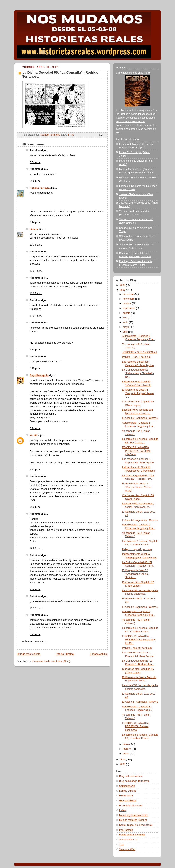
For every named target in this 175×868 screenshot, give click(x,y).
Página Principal (65, 654)
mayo (126, 327)
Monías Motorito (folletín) (133, 820)
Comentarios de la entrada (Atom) (51, 661)
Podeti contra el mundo (132, 835)
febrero (127, 749)
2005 (123, 764)
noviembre (129, 299)
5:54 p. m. (35, 162)
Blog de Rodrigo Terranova (134, 781)
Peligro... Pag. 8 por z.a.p (136, 357)
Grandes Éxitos (128, 801)
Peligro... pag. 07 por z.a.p (137, 549)
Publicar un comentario (34, 641)
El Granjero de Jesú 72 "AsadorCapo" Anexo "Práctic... (136, 574)
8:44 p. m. (35, 222)
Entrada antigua (99, 654)
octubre (127, 303)
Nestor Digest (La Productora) (136, 825)
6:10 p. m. (35, 350)
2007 (123, 290)
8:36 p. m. (35, 181)
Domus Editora (127, 791)
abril (126, 332)
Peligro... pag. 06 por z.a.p (137, 648)
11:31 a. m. (36, 316)
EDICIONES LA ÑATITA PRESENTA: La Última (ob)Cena (136, 451)
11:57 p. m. (36, 608)
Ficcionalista (126, 796)
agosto (127, 313)
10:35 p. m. (36, 245)
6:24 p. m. (35, 428)
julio (125, 318)
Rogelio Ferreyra (40, 188)
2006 (123, 760)
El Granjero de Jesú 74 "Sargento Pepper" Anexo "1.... (138, 393)
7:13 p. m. (35, 634)
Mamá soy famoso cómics (134, 815)
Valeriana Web (127, 849)
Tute (122, 845)
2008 (123, 285)
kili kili (34, 435)
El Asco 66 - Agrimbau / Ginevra (140, 702)
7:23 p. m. (35, 470)
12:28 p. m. (36, 548)
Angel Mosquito (39, 375)
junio (126, 322)
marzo (127, 744)
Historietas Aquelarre (131, 806)
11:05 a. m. (36, 293)
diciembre (129, 294)
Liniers (34, 229)
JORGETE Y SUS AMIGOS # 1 (140, 352)
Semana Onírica (128, 840)
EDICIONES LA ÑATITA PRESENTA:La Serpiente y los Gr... (139, 640)
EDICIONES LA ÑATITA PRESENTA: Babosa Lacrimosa (136, 727)
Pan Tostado (126, 830)
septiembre (129, 308)
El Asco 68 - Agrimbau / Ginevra (140, 520)
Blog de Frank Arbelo (131, 776)
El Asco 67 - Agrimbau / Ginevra (140, 607)
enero (126, 754)
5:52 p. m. (35, 507)
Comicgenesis (127, 786)
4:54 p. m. (35, 590)
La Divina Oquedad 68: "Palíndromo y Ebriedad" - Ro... (138, 373)
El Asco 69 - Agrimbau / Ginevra (140, 418)
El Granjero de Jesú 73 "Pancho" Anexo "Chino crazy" (137, 487)
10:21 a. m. (36, 271)
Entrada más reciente (28, 654)
